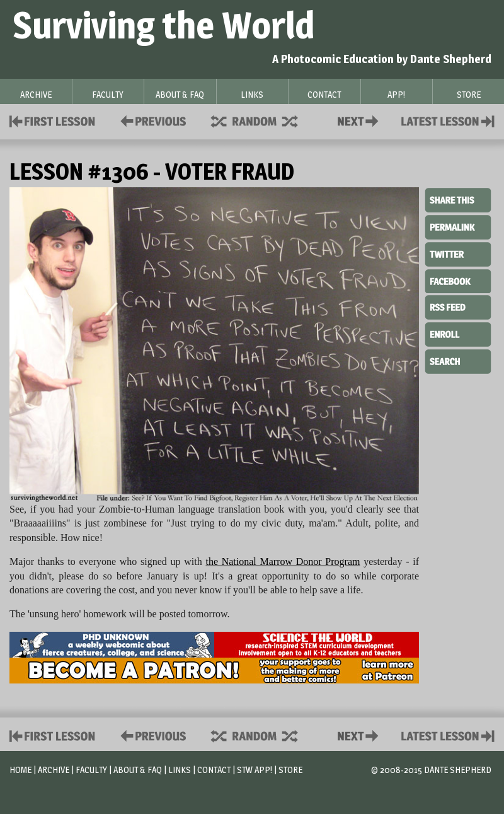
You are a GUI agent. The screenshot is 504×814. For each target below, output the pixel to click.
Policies (151, 120)
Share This (458, 201)
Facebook (458, 280)
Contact (360, 120)
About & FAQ (138, 770)
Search (458, 360)
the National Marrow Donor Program (283, 561)
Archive (54, 770)
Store (290, 770)
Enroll (458, 333)
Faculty (91, 770)
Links (180, 770)
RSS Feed (458, 306)
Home (20, 770)
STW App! (255, 770)
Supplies (263, 120)
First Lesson (53, 120)
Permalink (458, 227)
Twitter (458, 253)
